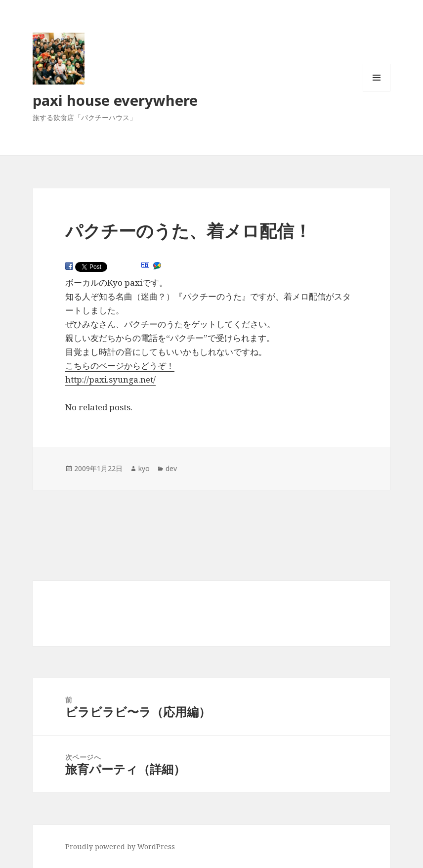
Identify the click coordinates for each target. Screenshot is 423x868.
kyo (144, 468)
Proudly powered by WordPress (120, 846)
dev (171, 468)
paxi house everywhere (115, 100)
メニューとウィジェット (377, 91)
